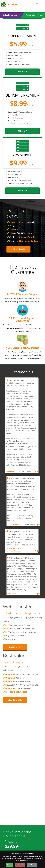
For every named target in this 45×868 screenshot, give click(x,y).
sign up (22, 72)
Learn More (19, 249)
